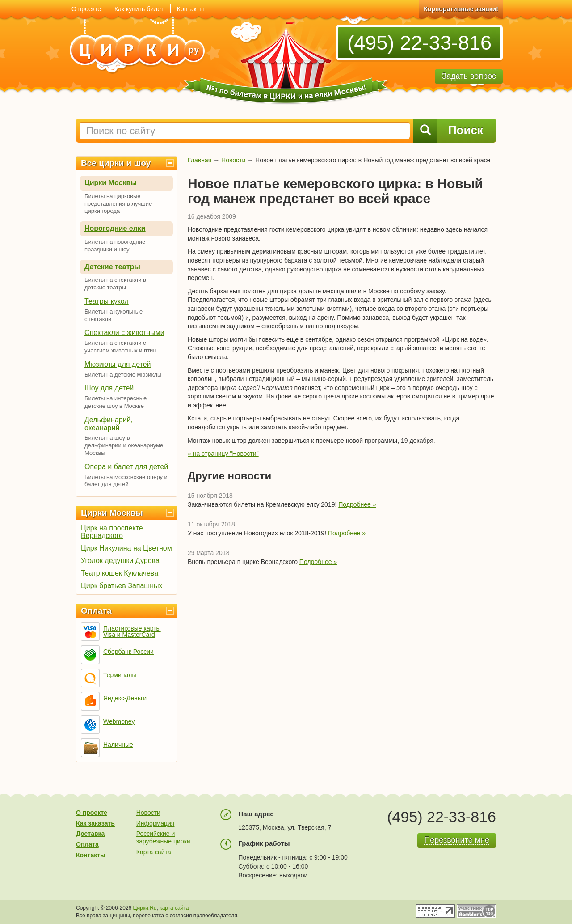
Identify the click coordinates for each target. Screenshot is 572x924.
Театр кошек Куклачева (120, 573)
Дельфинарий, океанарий (109, 424)
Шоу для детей (109, 388)
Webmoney (119, 721)
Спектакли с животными (124, 333)
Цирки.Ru (145, 908)
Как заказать (95, 823)
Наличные (118, 745)
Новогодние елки (115, 228)
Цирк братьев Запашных (122, 586)
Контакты (190, 9)
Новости (233, 160)
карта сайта (174, 908)
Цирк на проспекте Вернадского (112, 532)
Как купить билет (139, 9)
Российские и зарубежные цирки (163, 837)
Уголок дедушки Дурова (120, 561)
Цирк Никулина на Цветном (126, 548)
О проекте (86, 9)
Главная (200, 160)
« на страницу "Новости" (223, 454)
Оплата (96, 611)
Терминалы (120, 675)
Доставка (90, 834)
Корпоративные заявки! (461, 9)
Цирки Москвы (111, 183)
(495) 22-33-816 (419, 43)
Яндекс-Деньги (125, 698)
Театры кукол (107, 301)
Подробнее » (357, 504)
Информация (156, 823)
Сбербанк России (128, 652)
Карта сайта (154, 852)
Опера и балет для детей (126, 467)
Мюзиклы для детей (118, 364)
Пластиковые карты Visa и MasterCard (132, 632)
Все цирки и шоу (116, 163)
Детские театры (112, 267)
